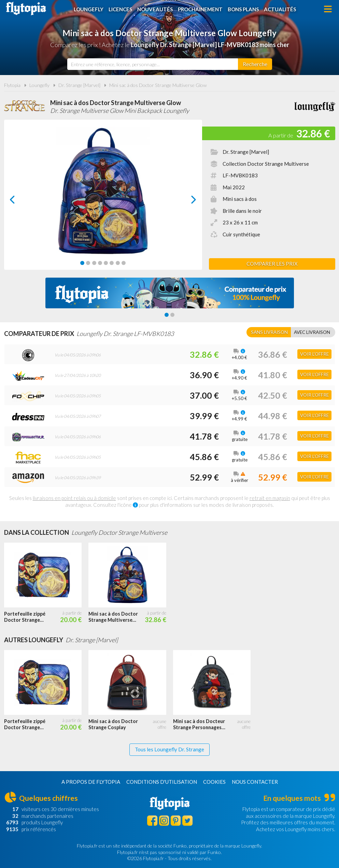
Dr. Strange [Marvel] (79, 85)
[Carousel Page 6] (112, 263)
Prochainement (200, 9)
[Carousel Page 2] (88, 263)
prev (20, 201)
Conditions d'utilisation (162, 782)
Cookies (214, 782)
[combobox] (153, 64)
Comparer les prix (272, 264)
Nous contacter (255, 782)
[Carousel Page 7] (118, 263)
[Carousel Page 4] (100, 263)
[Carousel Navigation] (103, 200)
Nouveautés (155, 9)
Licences (120, 9)
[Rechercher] (255, 64)
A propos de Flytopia (91, 782)
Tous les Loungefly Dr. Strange (169, 749)
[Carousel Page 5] (106, 263)
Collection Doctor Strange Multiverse (266, 164)
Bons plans (243, 9)
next (186, 201)
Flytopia (26, 9)
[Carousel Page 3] (94, 263)
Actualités (280, 9)
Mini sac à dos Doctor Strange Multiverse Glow (158, 85)
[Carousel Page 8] (124, 263)
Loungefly (89, 9)
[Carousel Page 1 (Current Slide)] (82, 263)
